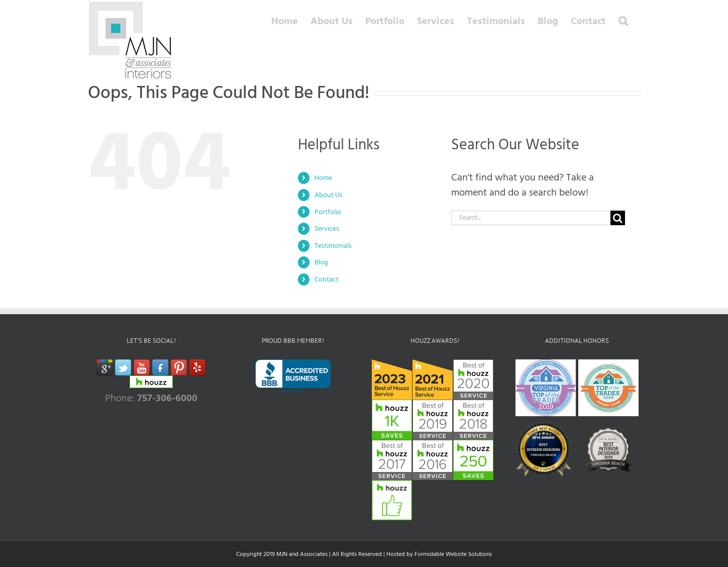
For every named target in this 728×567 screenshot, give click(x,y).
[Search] (618, 218)
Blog (321, 262)
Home (323, 178)
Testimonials (333, 246)
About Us (329, 195)
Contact (327, 279)
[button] (623, 21)
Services (327, 228)
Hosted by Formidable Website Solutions (439, 554)
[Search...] (531, 218)
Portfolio (328, 212)
